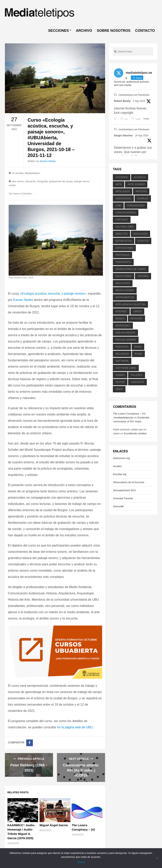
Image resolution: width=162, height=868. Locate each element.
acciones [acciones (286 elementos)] (122, 177)
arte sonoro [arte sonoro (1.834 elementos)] (136, 184)
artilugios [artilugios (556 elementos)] (122, 191)
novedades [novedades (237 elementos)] (123, 326)
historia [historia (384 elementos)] (143, 276)
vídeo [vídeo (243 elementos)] (119, 389)
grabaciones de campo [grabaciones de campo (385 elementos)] (131, 269)
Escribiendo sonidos (135, 433)
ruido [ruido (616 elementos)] (138, 354)
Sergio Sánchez (123, 135)
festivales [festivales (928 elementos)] (122, 255)
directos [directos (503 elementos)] (121, 234)
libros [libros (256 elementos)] (137, 311)
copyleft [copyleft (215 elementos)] (122, 220)
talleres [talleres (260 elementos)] (137, 375)
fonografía (42, 181)
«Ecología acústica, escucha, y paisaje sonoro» (53, 294)
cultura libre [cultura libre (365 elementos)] (125, 227)
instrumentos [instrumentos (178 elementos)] (125, 297)
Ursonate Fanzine (123, 498)
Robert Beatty (122, 101)
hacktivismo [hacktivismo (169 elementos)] (124, 276)
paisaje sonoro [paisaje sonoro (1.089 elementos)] (126, 340)
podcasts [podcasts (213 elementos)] (122, 347)
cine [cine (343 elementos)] (118, 206)
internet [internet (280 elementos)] (121, 311)
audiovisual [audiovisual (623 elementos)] (123, 199)
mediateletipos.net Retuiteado (134, 95)
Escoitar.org (120, 474)
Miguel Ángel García (54, 825)
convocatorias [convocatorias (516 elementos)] (126, 213)
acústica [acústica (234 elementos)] (140, 177)
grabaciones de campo (61, 181)
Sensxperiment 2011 (125, 490)
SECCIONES (58, 31)
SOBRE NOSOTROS (114, 31)
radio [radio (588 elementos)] (138, 347)
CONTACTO (145, 31)
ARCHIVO (84, 31)
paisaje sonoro (82, 181)
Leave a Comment (22, 194)
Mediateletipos (32, 173)
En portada (18, 173)
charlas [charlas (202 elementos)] (143, 199)
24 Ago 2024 (142, 136)
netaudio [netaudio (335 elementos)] (136, 319)
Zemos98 (118, 506)
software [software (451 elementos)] (122, 361)
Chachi (81, 862)
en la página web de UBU (75, 727)
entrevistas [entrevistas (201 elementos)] (123, 241)
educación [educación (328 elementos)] (140, 234)
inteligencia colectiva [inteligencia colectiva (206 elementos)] (130, 304)
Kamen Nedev (48, 161)
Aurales (117, 466)
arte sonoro (18, 181)
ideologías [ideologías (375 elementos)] (123, 283)
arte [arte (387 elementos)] (119, 184)
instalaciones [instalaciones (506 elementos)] (125, 290)
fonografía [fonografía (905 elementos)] (123, 262)
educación (31, 181)
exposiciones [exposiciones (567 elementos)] (124, 248)
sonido (12, 185)
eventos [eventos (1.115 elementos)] (143, 241)
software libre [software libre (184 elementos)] (126, 368)
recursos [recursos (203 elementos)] (122, 354)
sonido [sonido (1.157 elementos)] (120, 375)
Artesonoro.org (121, 458)
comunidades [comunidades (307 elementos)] (136, 206)
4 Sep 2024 (139, 101)
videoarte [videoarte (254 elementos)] (137, 382)
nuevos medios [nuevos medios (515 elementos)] (125, 333)
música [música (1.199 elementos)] (120, 319)
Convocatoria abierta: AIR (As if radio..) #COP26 (81, 770)
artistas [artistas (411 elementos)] (141, 191)
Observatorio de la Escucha (129, 482)
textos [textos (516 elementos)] (120, 382)
